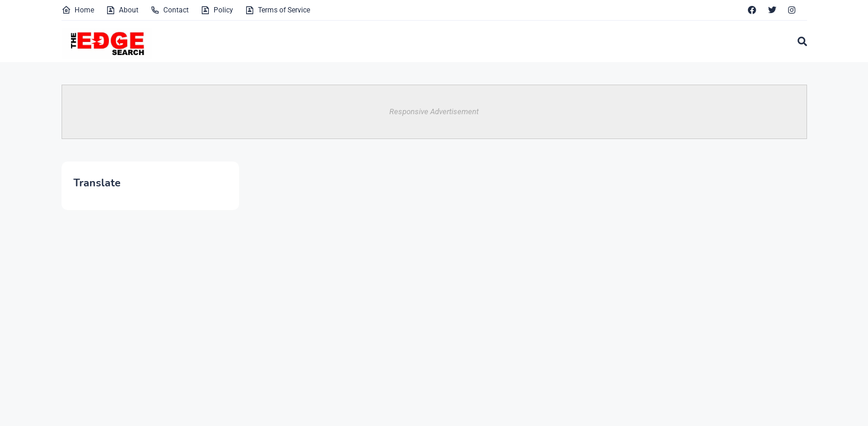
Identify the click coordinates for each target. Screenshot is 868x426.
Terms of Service (277, 10)
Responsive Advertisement (434, 112)
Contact (170, 10)
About (122, 10)
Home (78, 10)
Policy (217, 10)
